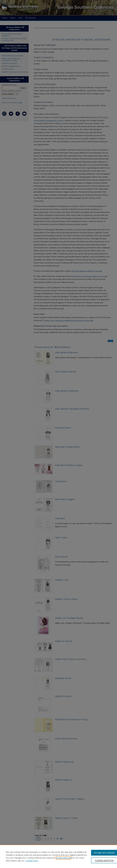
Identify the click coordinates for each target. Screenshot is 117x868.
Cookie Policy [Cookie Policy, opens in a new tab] (32, 861)
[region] (58, 856)
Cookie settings (63, 858)
